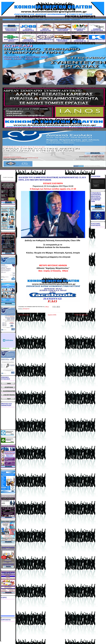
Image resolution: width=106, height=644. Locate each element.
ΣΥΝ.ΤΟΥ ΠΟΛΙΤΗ (9, 395)
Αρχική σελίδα (52, 315)
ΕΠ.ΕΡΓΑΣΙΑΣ (9, 387)
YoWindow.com (5, 348)
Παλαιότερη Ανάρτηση (81, 315)
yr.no (14, 348)
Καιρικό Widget (8, 340)
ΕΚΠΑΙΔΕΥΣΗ (26, 309)
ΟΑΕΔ (9, 384)
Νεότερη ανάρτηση (24, 315)
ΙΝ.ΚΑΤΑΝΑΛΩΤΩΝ (9, 391)
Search (96, 186)
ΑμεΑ (9, 399)
